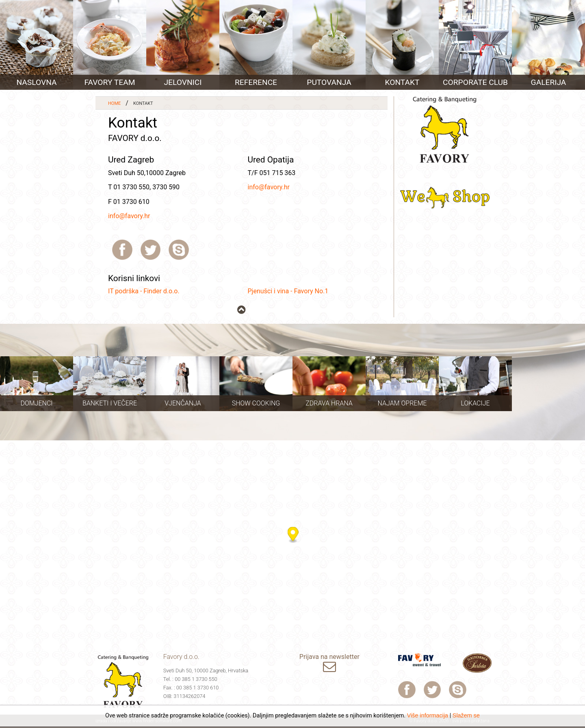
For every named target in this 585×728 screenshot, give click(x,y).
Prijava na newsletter (329, 664)
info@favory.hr (129, 216)
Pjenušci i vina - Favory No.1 (288, 291)
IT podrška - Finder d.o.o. (144, 291)
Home (114, 103)
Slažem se (466, 715)
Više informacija (428, 715)
